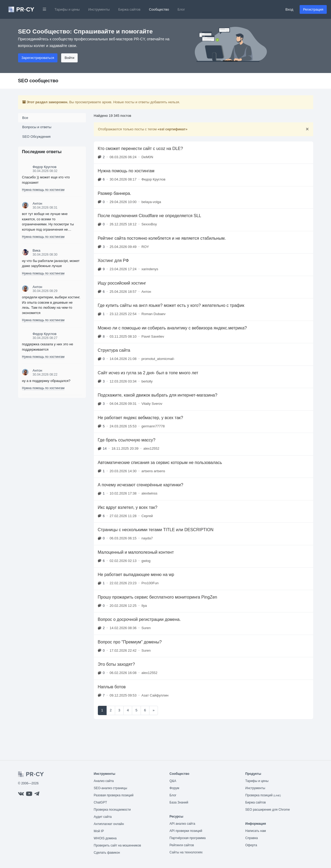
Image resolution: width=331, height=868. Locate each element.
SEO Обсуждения (37, 137)
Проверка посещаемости (112, 810)
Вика (37, 250)
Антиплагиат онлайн (109, 824)
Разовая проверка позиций (114, 795)
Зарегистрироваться (38, 58)
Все (25, 118)
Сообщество (159, 9)
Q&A (173, 781)
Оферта (251, 845)
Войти (69, 58)
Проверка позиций (263, 795)
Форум (174, 788)
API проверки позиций (186, 831)
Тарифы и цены (67, 9)
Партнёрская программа (188, 838)
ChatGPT (100, 802)
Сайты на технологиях (186, 852)
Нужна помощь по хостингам (43, 190)
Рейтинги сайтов (182, 845)
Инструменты (99, 9)
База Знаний (179, 802)
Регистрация (313, 9)
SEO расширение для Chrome (268, 810)
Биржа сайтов (129, 9)
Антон (37, 203)
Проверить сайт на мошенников (118, 845)
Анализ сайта (104, 781)
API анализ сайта (183, 824)
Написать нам (256, 831)
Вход (289, 9)
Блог (181, 9)
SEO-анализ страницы (111, 788)
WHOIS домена (105, 838)
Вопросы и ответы (37, 127)
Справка (252, 838)
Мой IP (99, 831)
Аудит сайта (103, 817)
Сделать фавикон (107, 853)
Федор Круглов (45, 167)
